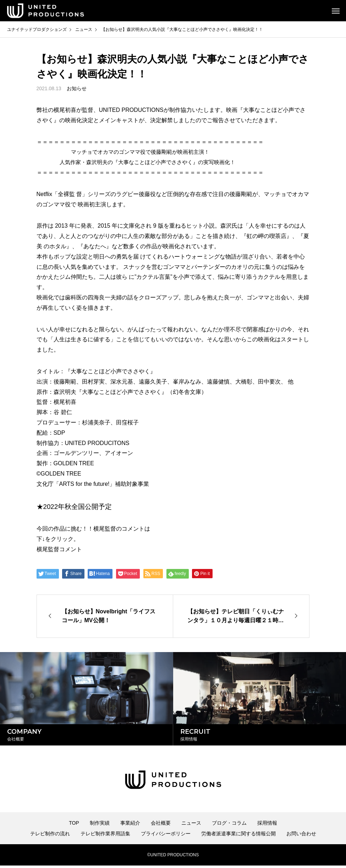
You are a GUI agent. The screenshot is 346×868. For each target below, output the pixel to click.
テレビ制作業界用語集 (105, 836)
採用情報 (267, 825)
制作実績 (100, 825)
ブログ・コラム (229, 825)
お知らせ (77, 88)
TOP (74, 825)
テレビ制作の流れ (50, 836)
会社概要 (161, 825)
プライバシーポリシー (166, 836)
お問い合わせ (301, 836)
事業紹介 (130, 825)
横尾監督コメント (59, 549)
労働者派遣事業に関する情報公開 (238, 836)
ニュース (191, 825)
